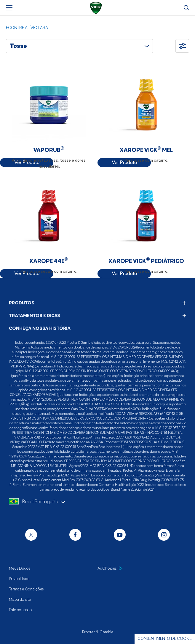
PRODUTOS (97, 303)
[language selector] (97, 502)
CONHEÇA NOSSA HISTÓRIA (40, 328)
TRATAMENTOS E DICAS (97, 315)
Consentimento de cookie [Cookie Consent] (165, 639)
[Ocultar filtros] (182, 46)
